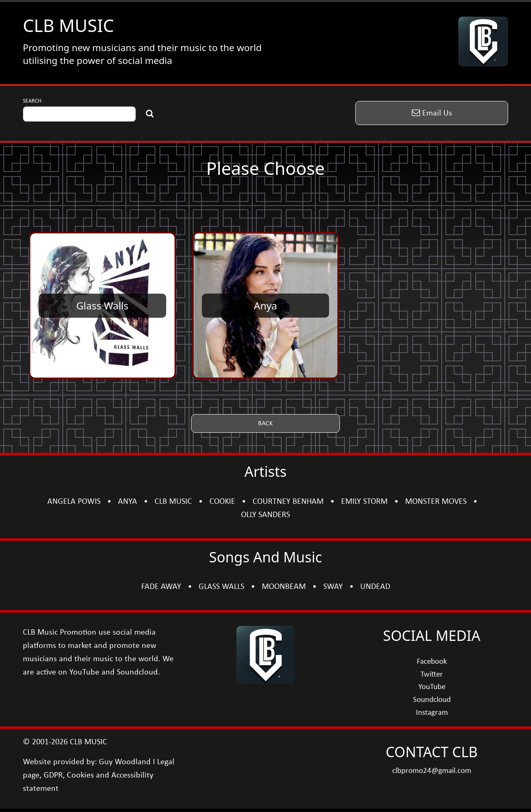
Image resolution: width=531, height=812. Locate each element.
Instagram (432, 713)
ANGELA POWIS (74, 502)
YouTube (432, 687)
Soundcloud (432, 700)
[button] (432, 113)
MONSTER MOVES (436, 502)
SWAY (333, 587)
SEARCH (32, 101)
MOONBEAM (284, 587)
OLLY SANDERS (265, 515)
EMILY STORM (364, 502)
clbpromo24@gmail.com (432, 771)
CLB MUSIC (68, 25)
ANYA (128, 502)
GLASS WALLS (221, 587)
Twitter (432, 675)
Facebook (432, 662)
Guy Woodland (125, 762)
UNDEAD (375, 587)
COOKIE (222, 502)
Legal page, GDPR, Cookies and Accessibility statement (99, 775)
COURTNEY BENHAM (288, 502)
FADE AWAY (161, 587)
